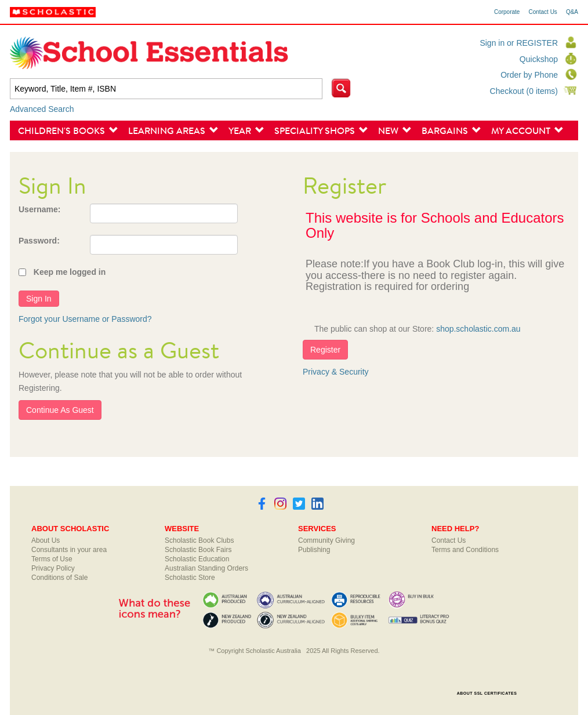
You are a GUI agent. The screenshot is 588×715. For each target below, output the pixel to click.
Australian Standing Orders (206, 568)
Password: (39, 241)
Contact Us (542, 12)
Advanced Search (42, 109)
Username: (39, 209)
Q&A (572, 12)
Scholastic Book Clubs (199, 540)
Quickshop (539, 59)
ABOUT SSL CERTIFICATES (487, 693)
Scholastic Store (190, 578)
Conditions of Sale (59, 578)
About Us (46, 540)
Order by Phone (529, 75)
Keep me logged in (70, 272)
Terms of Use (52, 559)
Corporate (507, 12)
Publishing (314, 550)
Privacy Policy (53, 568)
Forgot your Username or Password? (85, 319)
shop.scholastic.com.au (478, 329)
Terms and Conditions (465, 550)
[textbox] (166, 89)
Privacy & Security (336, 372)
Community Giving (326, 540)
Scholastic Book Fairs (198, 550)
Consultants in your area (69, 550)
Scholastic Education (197, 559)
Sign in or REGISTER (519, 43)
